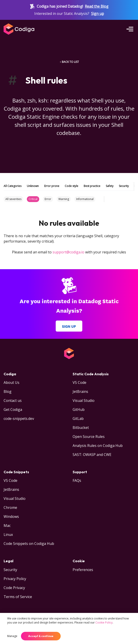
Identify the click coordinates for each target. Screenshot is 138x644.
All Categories (13, 186)
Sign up (98, 14)
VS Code (79, 382)
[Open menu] (130, 29)
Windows (11, 517)
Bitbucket (81, 428)
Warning (64, 199)
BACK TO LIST (69, 62)
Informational (85, 199)
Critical (33, 199)
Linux (8, 535)
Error (48, 199)
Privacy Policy (15, 579)
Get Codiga (13, 410)
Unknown (33, 186)
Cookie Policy (104, 622)
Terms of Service (18, 597)
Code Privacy (14, 588)
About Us (11, 382)
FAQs (77, 480)
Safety (110, 186)
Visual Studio (84, 401)
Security (124, 186)
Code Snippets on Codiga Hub (29, 544)
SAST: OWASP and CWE (92, 455)
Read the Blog (97, 6)
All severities (13, 199)
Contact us (13, 401)
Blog (8, 391)
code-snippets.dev (19, 419)
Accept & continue (41, 636)
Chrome (10, 507)
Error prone (52, 186)
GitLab (78, 419)
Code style (71, 186)
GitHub (79, 410)
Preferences (83, 570)
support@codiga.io (68, 252)
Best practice (92, 186)
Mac (7, 526)
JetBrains (80, 391)
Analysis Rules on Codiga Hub (98, 446)
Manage (12, 636)
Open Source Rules (89, 437)
